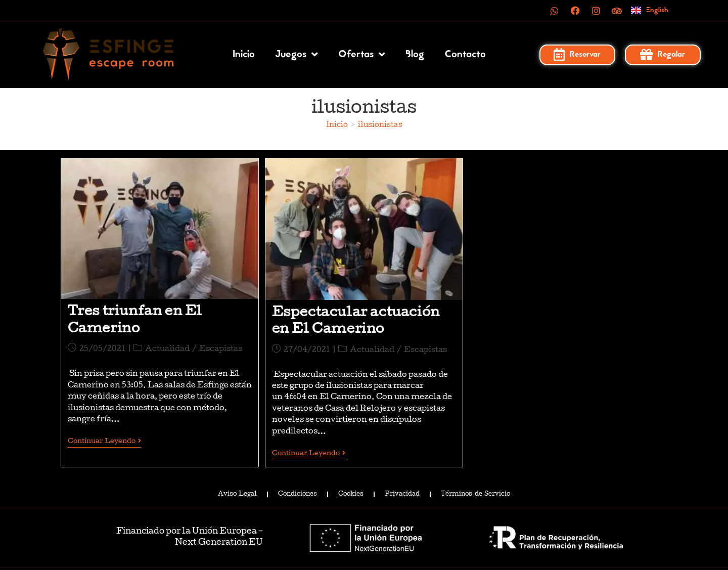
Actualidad (167, 349)
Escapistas (221, 349)
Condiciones (298, 494)
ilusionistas (380, 125)
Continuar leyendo (104, 442)
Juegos (297, 55)
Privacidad (402, 494)
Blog (415, 55)
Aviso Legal (237, 494)
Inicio (244, 55)
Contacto (465, 55)
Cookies (351, 494)
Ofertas (362, 55)
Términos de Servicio (475, 494)
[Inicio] (337, 125)
